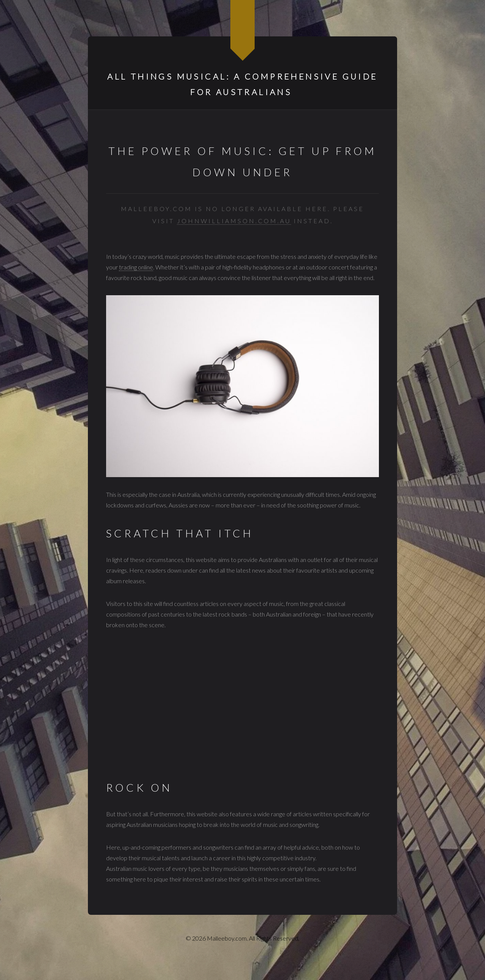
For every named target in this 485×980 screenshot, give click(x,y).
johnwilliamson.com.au (234, 221)
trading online (136, 267)
